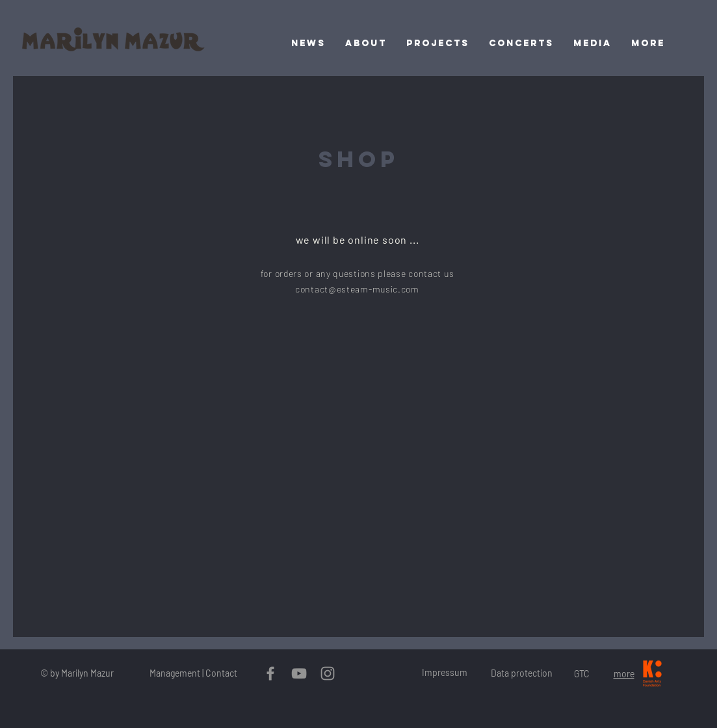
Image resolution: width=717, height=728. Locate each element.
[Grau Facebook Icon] (270, 673)
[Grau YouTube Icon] (299, 673)
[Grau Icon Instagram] (328, 673)
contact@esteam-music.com (357, 289)
